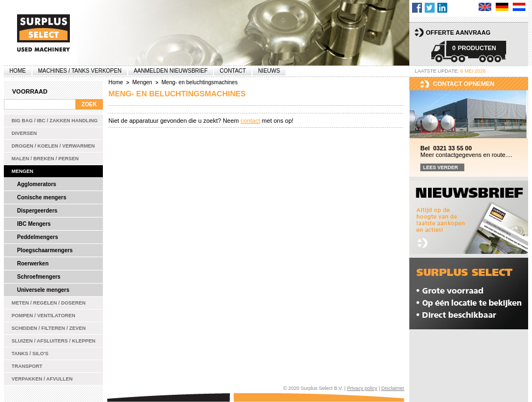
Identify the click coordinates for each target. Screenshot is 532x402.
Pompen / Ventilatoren (43, 316)
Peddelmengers (37, 237)
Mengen (23, 171)
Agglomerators (37, 184)
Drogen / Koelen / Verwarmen (53, 146)
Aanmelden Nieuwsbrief (171, 71)
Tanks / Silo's (30, 354)
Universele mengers (43, 290)
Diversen (24, 133)
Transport (27, 366)
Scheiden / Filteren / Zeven (49, 328)
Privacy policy (362, 388)
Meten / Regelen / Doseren (49, 303)
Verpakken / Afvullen (42, 379)
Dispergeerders (37, 211)
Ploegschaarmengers (45, 250)
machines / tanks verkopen (80, 71)
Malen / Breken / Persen (45, 159)
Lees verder (441, 167)
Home (18, 71)
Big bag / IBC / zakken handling (55, 121)
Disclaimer (393, 388)
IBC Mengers (34, 224)
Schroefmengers (39, 277)
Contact (233, 71)
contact (250, 121)
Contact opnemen (464, 84)
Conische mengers (42, 197)
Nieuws (269, 71)
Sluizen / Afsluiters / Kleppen (53, 341)
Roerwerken (33, 264)
